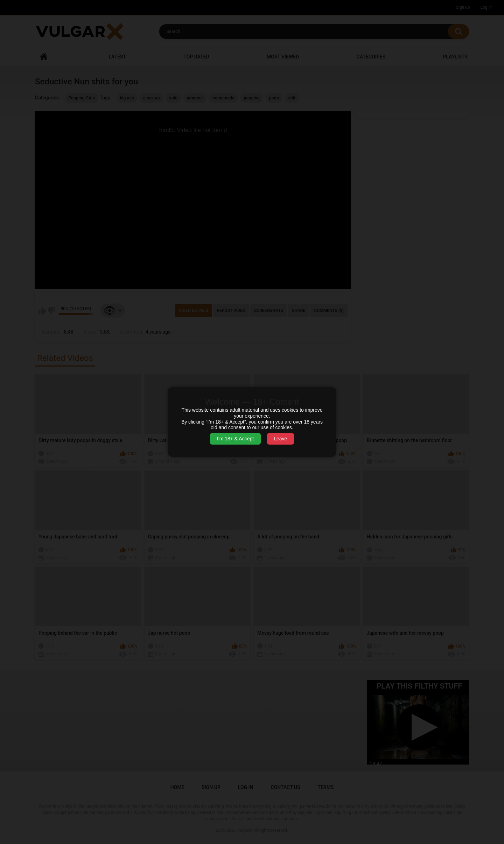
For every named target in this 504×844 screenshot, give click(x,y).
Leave (280, 439)
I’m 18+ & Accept (235, 439)
